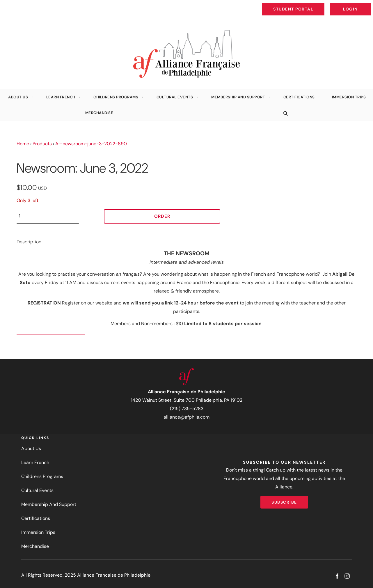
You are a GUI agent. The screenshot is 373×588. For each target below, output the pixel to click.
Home (23, 144)
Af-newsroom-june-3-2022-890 (91, 144)
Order (162, 216)
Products (42, 144)
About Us (18, 97)
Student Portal (307, 5)
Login (366, 5)
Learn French (61, 97)
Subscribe (284, 500)
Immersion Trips (349, 97)
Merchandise (99, 113)
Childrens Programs (116, 97)
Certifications (299, 97)
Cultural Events (175, 97)
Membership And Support (238, 97)
